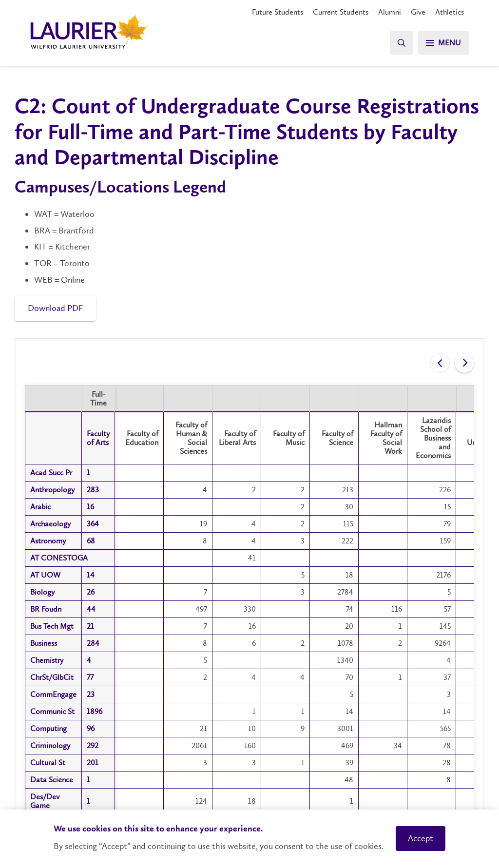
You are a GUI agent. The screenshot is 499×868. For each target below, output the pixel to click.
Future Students (278, 12)
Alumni (390, 12)
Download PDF (55, 308)
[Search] (402, 43)
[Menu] (443, 43)
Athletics (450, 12)
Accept (421, 838)
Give (418, 12)
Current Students (341, 12)
